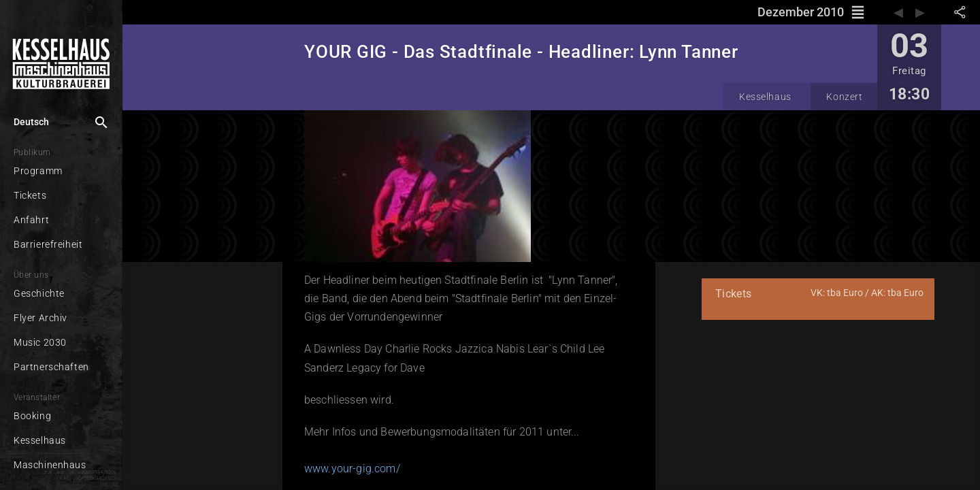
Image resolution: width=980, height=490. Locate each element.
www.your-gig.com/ (352, 469)
